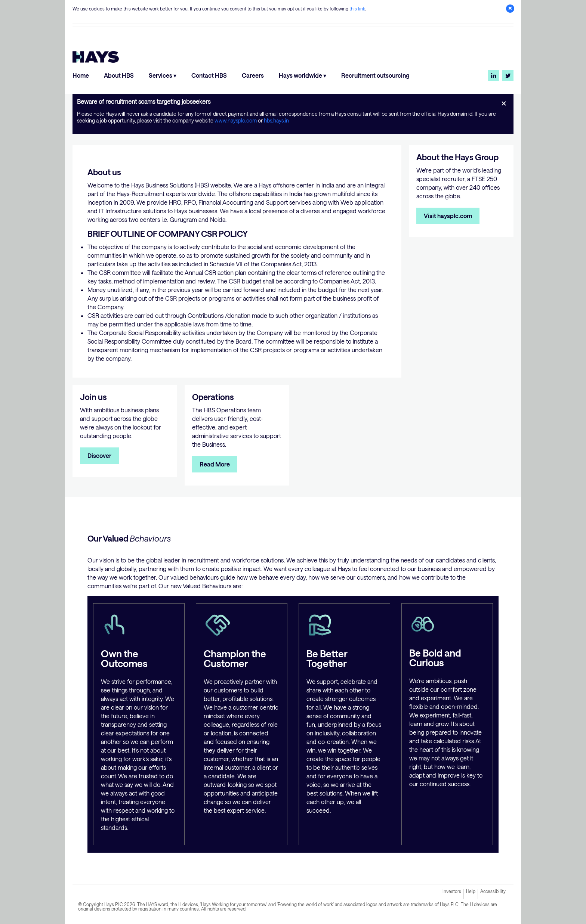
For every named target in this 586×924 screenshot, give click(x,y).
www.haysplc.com (236, 120)
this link (357, 9)
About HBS (119, 75)
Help (471, 891)
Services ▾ (163, 75)
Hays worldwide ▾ (303, 75)
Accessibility (493, 891)
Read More (215, 464)
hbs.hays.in (276, 120)
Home (81, 75)
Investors (452, 891)
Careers (253, 75)
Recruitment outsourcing (375, 75)
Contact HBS (209, 75)
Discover (99, 455)
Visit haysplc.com (448, 216)
